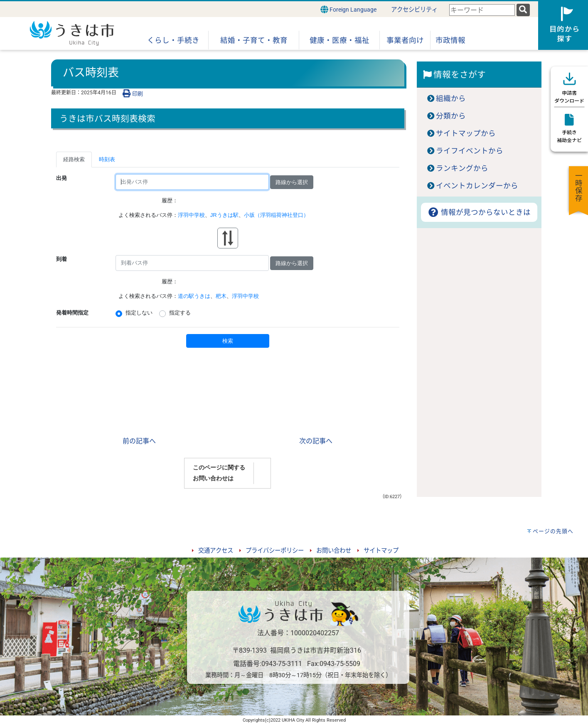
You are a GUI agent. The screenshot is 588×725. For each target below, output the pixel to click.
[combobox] (482, 10)
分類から (451, 116)
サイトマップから (466, 133)
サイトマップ (381, 551)
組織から (451, 98)
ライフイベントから (470, 151)
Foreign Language (348, 9)
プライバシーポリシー (275, 551)
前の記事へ (139, 441)
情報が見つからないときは (479, 212)
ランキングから (462, 168)
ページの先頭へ (553, 531)
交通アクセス (216, 551)
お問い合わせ (334, 551)
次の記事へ (316, 441)
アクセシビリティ (414, 10)
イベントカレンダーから (477, 186)
